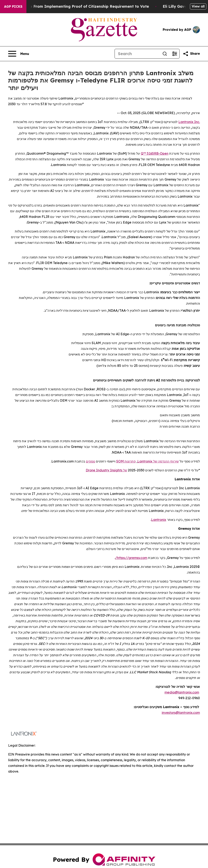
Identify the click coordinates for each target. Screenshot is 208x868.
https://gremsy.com (132, 558)
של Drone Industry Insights (106, 470)
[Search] (137, 54)
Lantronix (186, 122)
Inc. (197, 122)
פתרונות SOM (126, 461)
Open (164, 153)
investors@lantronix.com (181, 713)
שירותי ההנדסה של (166, 461)
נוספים (90, 461)
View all (198, 6)
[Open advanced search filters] (174, 54)
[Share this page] (191, 54)
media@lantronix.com (182, 692)
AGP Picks (13, 6)
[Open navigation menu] (19, 54)
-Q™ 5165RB (150, 153)
